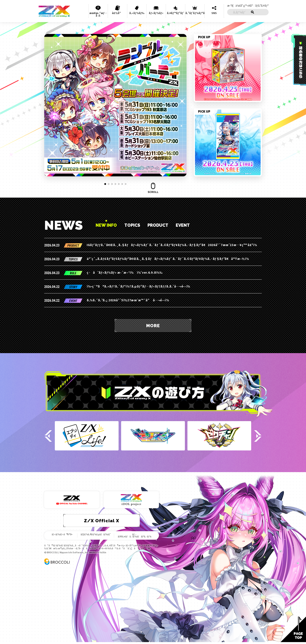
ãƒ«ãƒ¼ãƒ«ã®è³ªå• (63, 534)
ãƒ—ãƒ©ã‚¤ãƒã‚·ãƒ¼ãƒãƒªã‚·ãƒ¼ (135, 535)
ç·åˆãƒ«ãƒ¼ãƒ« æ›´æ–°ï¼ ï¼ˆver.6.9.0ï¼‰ (125, 272)
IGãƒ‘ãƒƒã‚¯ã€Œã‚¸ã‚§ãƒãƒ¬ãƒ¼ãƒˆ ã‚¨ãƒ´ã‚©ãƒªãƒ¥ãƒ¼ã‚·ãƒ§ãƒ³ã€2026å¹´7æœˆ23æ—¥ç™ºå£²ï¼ (173, 245)
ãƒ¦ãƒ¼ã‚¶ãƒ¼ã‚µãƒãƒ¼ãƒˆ (96, 534)
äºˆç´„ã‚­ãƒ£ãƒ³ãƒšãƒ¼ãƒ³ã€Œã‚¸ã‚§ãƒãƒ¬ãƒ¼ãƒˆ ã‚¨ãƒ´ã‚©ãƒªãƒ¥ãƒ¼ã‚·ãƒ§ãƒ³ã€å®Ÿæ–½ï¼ (169, 259)
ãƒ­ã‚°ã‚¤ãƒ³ (262, 5)
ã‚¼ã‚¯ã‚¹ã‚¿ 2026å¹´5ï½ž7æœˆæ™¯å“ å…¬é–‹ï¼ (129, 300)
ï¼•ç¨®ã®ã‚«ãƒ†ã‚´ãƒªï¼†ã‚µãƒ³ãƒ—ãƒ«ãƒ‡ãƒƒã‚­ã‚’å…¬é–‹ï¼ (140, 286)
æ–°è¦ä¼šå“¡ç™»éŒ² (240, 5)
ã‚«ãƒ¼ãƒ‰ (137, 13)
